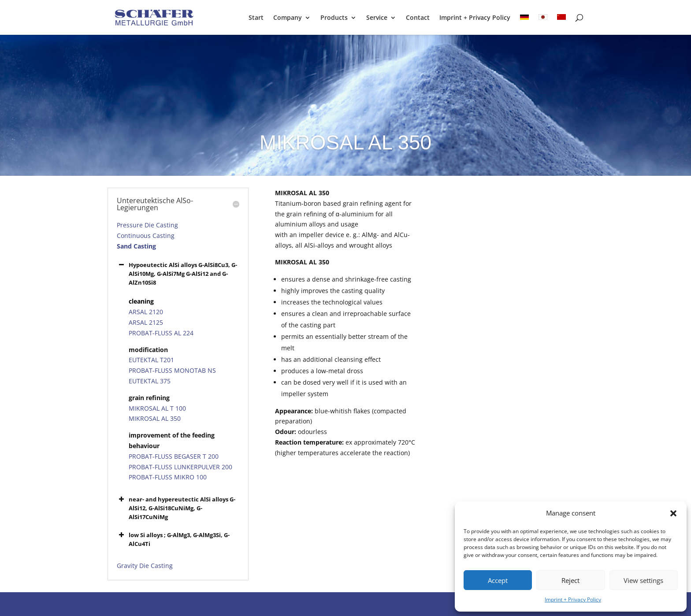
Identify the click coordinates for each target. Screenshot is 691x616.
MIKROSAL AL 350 (155, 418)
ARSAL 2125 (146, 322)
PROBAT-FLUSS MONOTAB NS (172, 370)
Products (334, 18)
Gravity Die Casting (145, 566)
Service (377, 18)
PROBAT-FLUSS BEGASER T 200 (174, 456)
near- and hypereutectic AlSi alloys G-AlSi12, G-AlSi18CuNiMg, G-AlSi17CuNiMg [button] (176, 508)
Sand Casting (136, 246)
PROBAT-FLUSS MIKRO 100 (168, 477)
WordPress (254, 604)
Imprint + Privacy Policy (573, 599)
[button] (673, 513)
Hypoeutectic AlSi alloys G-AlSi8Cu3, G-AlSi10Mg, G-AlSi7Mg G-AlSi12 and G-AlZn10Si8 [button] (177, 273)
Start (256, 18)
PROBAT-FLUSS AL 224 (161, 333)
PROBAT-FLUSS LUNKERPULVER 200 (180, 467)
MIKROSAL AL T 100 (157, 408)
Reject (570, 580)
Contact (418, 18)
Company (288, 18)
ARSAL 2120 (146, 312)
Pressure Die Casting (147, 225)
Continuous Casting (146, 236)
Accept (498, 580)
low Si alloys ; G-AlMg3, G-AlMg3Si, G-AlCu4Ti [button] (173, 539)
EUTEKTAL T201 (151, 360)
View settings (643, 580)
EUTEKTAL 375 (150, 381)
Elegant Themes (170, 604)
